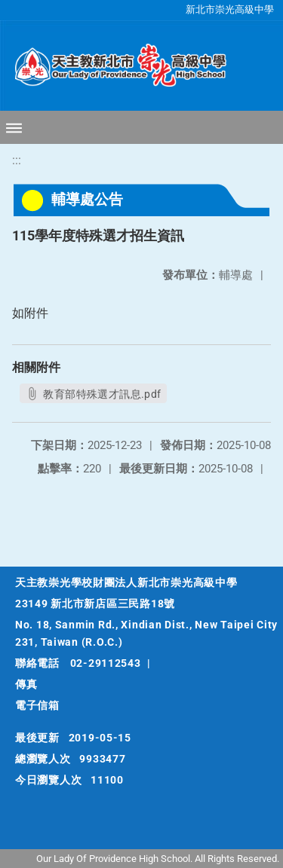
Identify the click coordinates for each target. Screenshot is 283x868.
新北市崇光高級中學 (230, 9)
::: (17, 160)
